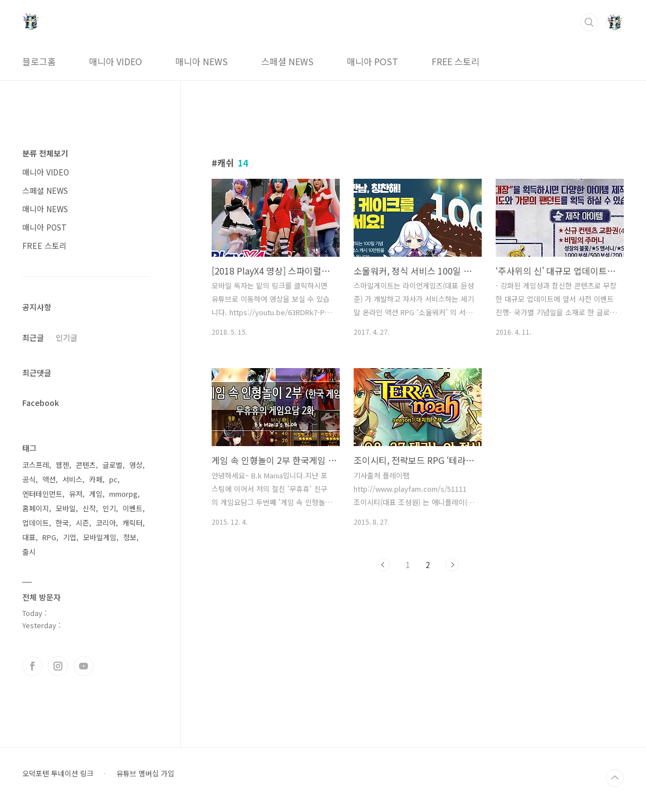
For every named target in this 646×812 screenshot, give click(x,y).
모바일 (66, 508)
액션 (49, 479)
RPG (49, 537)
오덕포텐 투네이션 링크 (58, 774)
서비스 (72, 479)
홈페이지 (36, 508)
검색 (589, 22)
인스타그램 (58, 666)
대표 (29, 537)
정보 (130, 537)
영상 (136, 465)
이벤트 (133, 508)
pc (113, 479)
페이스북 (32, 666)
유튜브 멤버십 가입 (145, 774)
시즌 (82, 523)
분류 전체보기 (45, 153)
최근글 (33, 337)
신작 (89, 508)
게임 (96, 494)
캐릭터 (133, 523)
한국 (62, 523)
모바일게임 (100, 537)
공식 (29, 479)
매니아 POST (373, 61)
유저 (76, 494)
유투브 (84, 666)
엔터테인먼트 (42, 494)
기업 (70, 537)
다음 (452, 565)
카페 (96, 479)
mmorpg (123, 494)
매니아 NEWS (202, 61)
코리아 (106, 523)
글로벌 (112, 465)
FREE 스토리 (456, 61)
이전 (383, 565)
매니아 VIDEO (116, 61)
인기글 (67, 337)
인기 (109, 508)
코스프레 (36, 465)
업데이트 (36, 523)
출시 (29, 552)
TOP (615, 778)
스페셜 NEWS (287, 61)
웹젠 (62, 465)
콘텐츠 (86, 465)
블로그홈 (39, 61)
